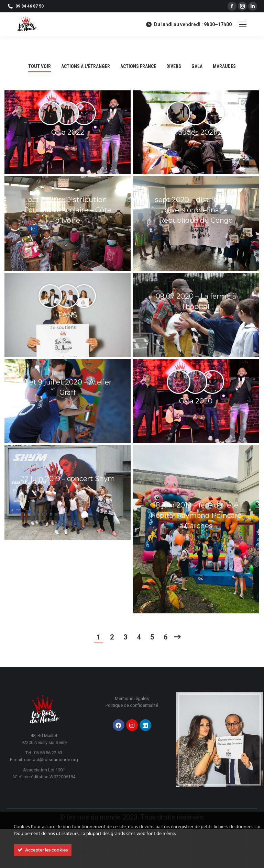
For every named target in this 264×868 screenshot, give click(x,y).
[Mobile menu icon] (243, 24)
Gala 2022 (68, 132)
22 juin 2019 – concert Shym (68, 479)
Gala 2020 (196, 401)
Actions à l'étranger (86, 66)
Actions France (138, 66)
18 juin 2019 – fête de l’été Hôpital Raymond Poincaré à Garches (196, 515)
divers (174, 66)
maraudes (224, 66)
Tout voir (40, 66)
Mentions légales (132, 698)
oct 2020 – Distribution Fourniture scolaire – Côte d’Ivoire (68, 210)
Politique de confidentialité (132, 705)
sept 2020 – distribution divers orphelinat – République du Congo (196, 210)
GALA (197, 66)
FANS (68, 315)
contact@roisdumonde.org (51, 760)
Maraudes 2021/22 (196, 132)
